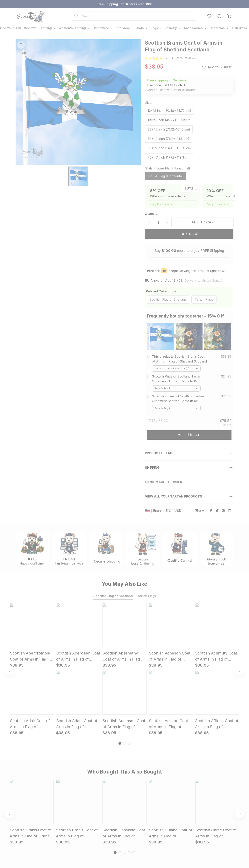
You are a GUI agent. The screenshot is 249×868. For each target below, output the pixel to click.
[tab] (120, 608)
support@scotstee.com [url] (46, 814)
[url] (180, 58)
